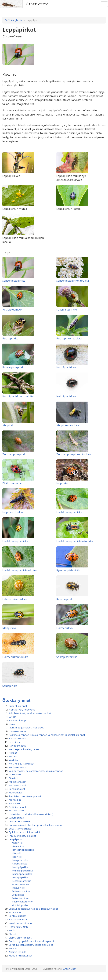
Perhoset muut (18, 767)
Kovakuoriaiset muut (21, 923)
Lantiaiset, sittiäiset (20, 821)
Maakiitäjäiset (17, 810)
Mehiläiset (15, 800)
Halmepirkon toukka (15, 657)
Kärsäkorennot (18, 738)
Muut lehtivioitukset (20, 956)
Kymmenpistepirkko (69, 570)
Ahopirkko (9, 425)
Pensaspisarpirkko (14, 367)
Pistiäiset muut (17, 807)
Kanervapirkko (65, 599)
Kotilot (13, 930)
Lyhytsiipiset (16, 818)
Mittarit (13, 756)
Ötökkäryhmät (14, 20)
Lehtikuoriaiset (18, 916)
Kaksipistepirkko (67, 309)
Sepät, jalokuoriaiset (21, 829)
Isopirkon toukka (13, 512)
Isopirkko (62, 483)
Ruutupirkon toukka (69, 338)
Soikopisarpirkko (67, 657)
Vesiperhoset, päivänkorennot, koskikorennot (36, 771)
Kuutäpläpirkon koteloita (18, 396)
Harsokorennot (18, 731)
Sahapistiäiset (17, 789)
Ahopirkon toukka (68, 425)
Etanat (13, 934)
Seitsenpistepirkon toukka (73, 281)
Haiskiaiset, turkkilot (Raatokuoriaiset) (31, 814)
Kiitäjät (13, 753)
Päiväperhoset (17, 746)
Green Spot (70, 969)
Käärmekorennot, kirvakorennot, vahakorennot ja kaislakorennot (47, 735)
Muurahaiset (16, 792)
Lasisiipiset (15, 742)
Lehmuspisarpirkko (14, 599)
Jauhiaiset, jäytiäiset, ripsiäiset (26, 727)
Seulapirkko (10, 686)
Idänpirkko (9, 628)
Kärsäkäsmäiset (18, 919)
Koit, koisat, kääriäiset (22, 764)
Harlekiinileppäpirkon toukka (75, 541)
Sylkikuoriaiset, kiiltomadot (24, 832)
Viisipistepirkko (12, 309)
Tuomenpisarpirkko (15, 454)
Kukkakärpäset (18, 782)
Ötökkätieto (37, 4)
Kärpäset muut (17, 785)
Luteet (13, 717)
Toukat (13, 948)
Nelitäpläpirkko (66, 396)
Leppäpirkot (16, 839)
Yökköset (14, 760)
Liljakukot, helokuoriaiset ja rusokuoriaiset (33, 909)
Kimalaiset (15, 803)
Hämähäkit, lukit (18, 927)
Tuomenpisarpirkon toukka (74, 454)
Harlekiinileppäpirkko (70, 512)
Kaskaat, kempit (18, 720)
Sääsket (13, 778)
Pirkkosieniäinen (13, 483)
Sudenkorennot (18, 706)
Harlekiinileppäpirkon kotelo (20, 570)
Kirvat (12, 724)
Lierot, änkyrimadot (20, 938)
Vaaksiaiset (15, 774)
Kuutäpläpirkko (66, 367)
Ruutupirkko (10, 338)
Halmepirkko (65, 628)
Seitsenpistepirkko (14, 281)
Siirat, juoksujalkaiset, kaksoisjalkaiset (31, 945)
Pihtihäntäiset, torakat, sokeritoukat (30, 713)
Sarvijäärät (15, 912)
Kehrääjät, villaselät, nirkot (24, 749)
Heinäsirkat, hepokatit (22, 710)
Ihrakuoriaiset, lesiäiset (22, 836)
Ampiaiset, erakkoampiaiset (25, 796)
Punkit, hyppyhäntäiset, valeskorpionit (31, 941)
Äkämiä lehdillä (17, 952)
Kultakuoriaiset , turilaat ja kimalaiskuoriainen (35, 825)
